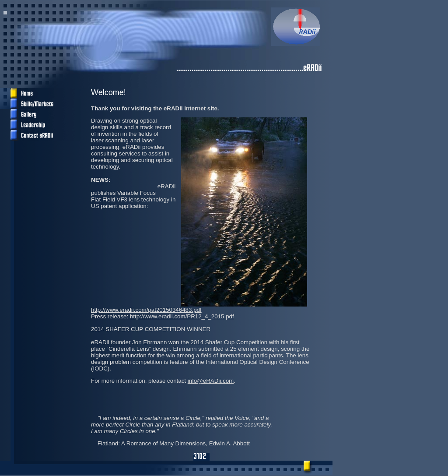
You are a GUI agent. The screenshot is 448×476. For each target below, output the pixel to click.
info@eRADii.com (211, 381)
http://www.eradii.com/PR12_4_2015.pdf (182, 316)
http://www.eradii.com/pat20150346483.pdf (146, 310)
